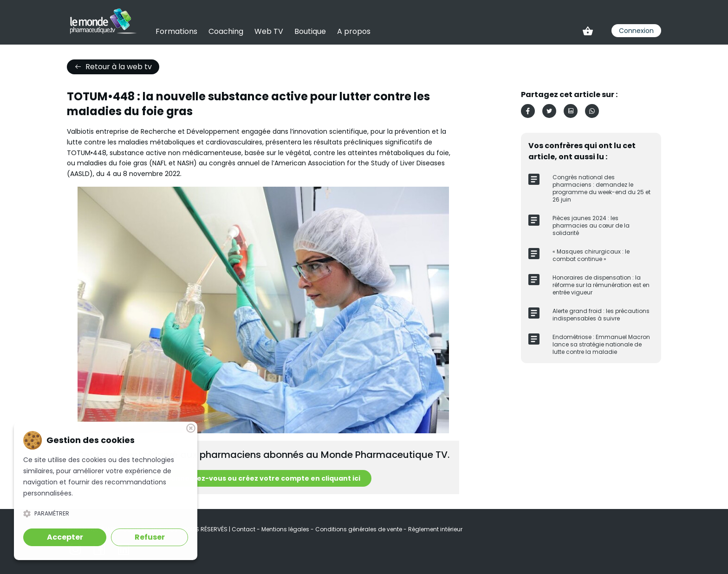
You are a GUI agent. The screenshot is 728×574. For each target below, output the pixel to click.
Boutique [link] (310, 31)
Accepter (65, 537)
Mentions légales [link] (286, 529)
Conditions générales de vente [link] (359, 529)
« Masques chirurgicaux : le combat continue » (591, 255)
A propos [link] (354, 31)
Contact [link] (244, 529)
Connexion (636, 31)
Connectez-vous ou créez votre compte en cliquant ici (263, 478)
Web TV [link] (269, 31)
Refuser (150, 537)
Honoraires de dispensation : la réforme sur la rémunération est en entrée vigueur (601, 285)
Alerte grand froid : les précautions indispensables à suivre (601, 315)
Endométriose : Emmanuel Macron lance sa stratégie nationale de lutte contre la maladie (601, 344)
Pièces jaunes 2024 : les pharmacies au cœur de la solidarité (591, 225)
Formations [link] (176, 31)
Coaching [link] (226, 31)
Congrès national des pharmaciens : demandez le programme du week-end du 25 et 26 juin (601, 188)
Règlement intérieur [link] (435, 529)
